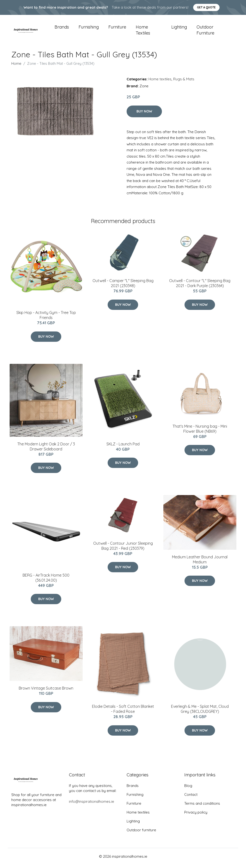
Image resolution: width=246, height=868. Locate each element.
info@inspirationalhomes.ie (92, 805)
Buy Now (144, 115)
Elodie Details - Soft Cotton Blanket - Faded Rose (123, 712)
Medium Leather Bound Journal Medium (200, 563)
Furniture (117, 29)
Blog (188, 789)
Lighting (179, 29)
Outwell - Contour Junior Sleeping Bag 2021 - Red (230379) (123, 549)
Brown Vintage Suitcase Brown (46, 691)
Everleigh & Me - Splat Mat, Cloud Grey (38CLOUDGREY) (200, 712)
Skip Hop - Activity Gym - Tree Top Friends (46, 318)
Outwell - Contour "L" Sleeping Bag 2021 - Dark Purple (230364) (200, 286)
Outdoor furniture (205, 32)
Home (16, 67)
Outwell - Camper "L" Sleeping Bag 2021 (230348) (123, 286)
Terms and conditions (202, 807)
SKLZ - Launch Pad (123, 447)
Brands (62, 29)
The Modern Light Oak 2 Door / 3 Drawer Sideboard (46, 450)
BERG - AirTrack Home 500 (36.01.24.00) (46, 581)
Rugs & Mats (184, 82)
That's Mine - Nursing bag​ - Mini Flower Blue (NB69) (200, 432)
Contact (191, 798)
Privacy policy (196, 816)
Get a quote (206, 7)
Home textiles (143, 32)
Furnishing (89, 29)
